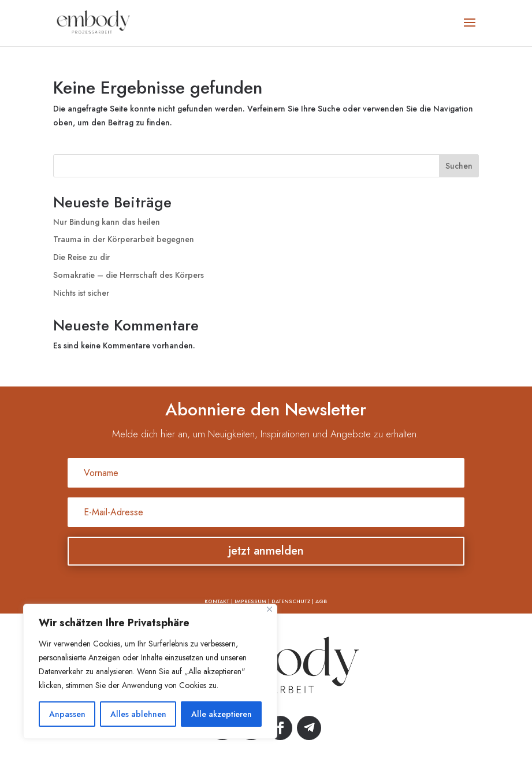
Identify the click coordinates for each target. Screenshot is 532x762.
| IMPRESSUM (248, 601)
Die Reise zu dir (81, 257)
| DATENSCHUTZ (288, 601)
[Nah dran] (269, 609)
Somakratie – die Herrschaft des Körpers (129, 275)
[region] (150, 671)
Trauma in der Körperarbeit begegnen (124, 239)
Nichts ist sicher (81, 293)
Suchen (459, 166)
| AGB (319, 601)
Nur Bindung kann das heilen (107, 222)
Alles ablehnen (138, 714)
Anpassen (67, 714)
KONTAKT (217, 601)
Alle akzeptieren (222, 714)
